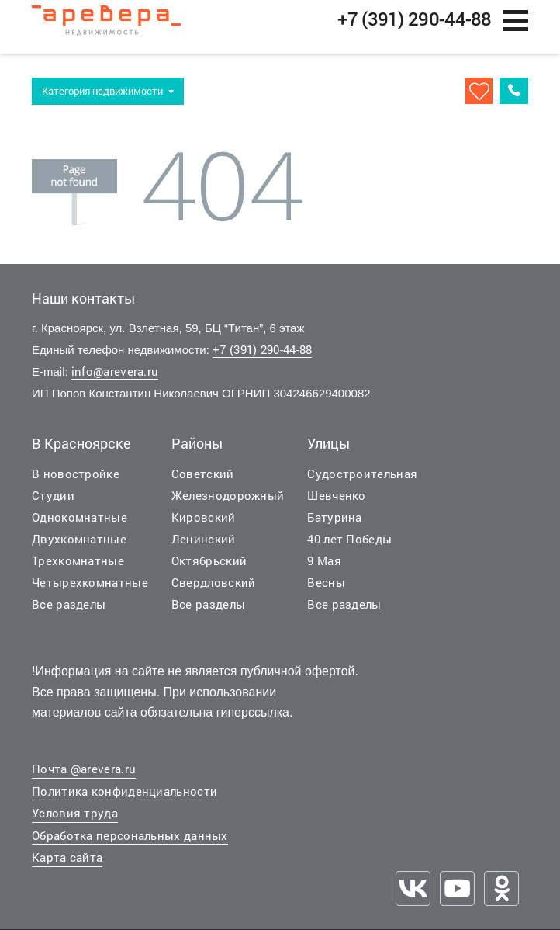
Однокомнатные (80, 524)
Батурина (334, 524)
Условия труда (75, 821)
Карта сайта (67, 865)
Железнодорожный (228, 502)
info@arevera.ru (115, 379)
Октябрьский (209, 567)
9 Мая (324, 567)
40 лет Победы (349, 546)
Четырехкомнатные (90, 589)
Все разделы (69, 611)
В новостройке (76, 481)
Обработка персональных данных (130, 842)
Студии (53, 502)
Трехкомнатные (78, 567)
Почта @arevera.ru (84, 776)
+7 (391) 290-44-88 (262, 357)
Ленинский (204, 546)
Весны (326, 589)
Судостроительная (362, 481)
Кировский (204, 524)
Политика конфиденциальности (124, 798)
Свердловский (214, 589)
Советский (203, 481)
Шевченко (336, 502)
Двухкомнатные (79, 546)
